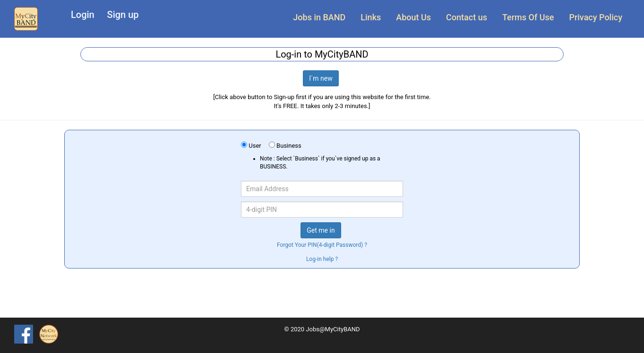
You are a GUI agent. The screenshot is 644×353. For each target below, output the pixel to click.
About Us (413, 17)
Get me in (321, 230)
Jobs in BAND (319, 17)
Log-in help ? (322, 259)
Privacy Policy (596, 17)
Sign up (123, 15)
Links (371, 17)
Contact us (467, 17)
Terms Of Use (528, 17)
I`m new (321, 78)
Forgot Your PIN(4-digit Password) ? (322, 245)
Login (83, 15)
